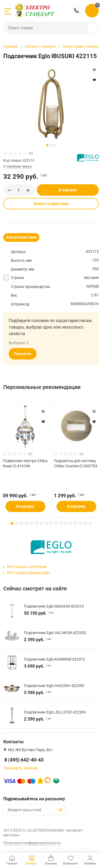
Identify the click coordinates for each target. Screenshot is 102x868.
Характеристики (21, 237)
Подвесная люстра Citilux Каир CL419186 (25, 463)
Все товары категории (27, 567)
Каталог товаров (40, 46)
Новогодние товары (81, 46)
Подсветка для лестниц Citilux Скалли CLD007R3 (76, 463)
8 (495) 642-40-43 (76, 11)
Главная (11, 46)
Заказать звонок (21, 768)
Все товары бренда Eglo (28, 573)
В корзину (68, 190)
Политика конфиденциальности (32, 843)
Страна (17, 278)
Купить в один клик (51, 204)
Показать (23, 354)
